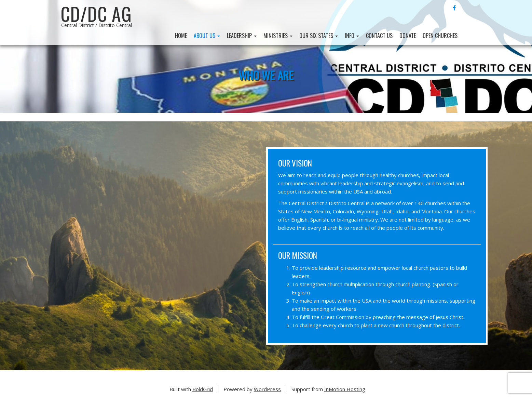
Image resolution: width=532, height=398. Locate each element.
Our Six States (319, 36)
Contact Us (379, 36)
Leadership (242, 36)
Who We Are (266, 75)
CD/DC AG (96, 14)
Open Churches (440, 36)
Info (352, 36)
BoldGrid (203, 389)
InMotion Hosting (345, 389)
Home (181, 36)
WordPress (267, 389)
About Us (207, 36)
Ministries (278, 36)
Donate (408, 36)
